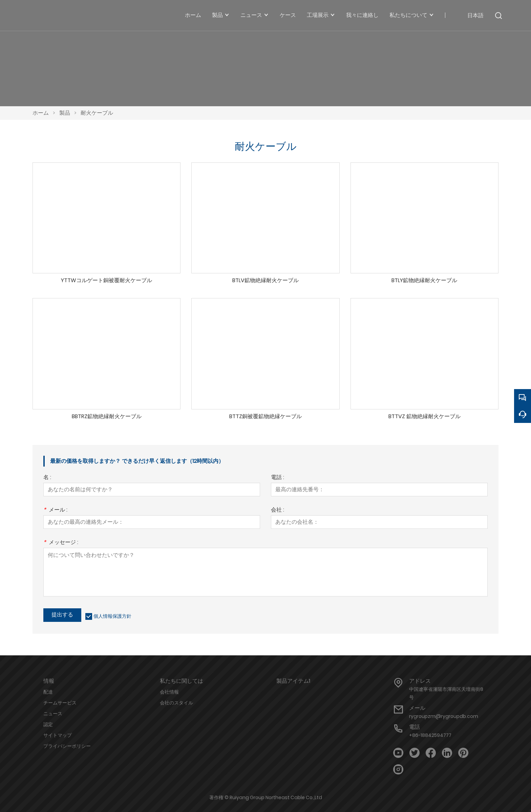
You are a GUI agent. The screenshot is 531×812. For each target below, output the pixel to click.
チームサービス (60, 703)
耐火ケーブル (97, 113)
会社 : (278, 510)
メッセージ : (61, 543)
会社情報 (169, 692)
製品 (65, 113)
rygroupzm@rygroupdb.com (444, 716)
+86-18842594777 (430, 735)
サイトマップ (58, 735)
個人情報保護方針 (112, 616)
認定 (48, 724)
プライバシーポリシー (67, 746)
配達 (48, 692)
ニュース (53, 714)
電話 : (278, 478)
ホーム (41, 113)
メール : (55, 510)
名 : (47, 478)
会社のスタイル (176, 703)
